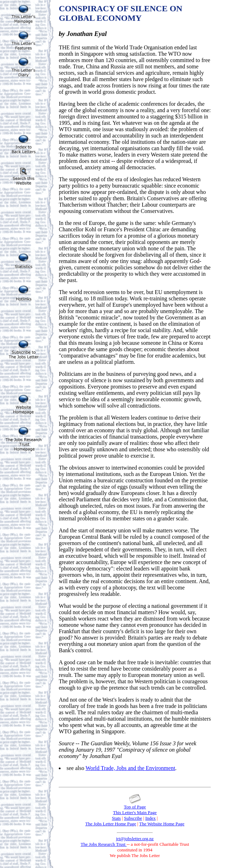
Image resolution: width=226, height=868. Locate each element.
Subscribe (133, 818)
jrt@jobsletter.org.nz (135, 839)
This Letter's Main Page (135, 812)
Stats (116, 818)
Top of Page (135, 807)
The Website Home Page (162, 824)
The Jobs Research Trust (104, 844)
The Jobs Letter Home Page (111, 824)
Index (151, 818)
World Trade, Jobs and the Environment (130, 768)
